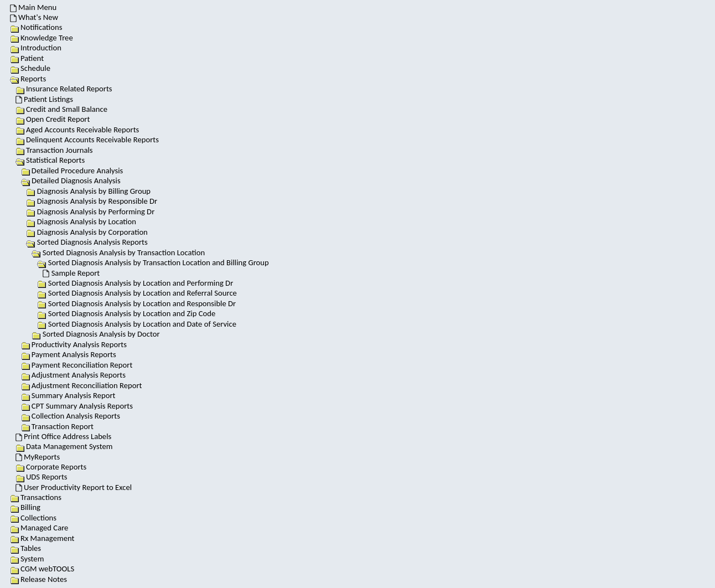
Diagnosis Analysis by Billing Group (88, 191)
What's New (34, 17)
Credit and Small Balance (61, 109)
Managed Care (39, 528)
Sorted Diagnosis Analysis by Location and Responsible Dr (136, 303)
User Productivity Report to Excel (74, 487)
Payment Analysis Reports (69, 354)
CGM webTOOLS (42, 569)
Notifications (36, 27)
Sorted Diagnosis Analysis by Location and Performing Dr (135, 283)
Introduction (36, 48)
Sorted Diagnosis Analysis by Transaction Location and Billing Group (159, 262)
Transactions (36, 497)
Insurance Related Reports (64, 89)
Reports (33, 79)
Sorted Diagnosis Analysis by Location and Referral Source (137, 293)
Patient (27, 58)
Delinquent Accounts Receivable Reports (87, 140)
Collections (33, 518)
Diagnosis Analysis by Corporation (87, 232)
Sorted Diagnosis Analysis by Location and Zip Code (126, 313)
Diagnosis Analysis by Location (81, 221)
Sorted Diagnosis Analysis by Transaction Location (124, 252)
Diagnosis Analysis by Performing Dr (90, 212)
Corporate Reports (51, 467)
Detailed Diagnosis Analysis (76, 180)
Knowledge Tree (42, 38)
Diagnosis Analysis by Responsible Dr (92, 201)
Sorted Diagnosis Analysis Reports (92, 242)
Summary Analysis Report (68, 395)
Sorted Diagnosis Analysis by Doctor (95, 334)
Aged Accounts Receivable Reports (77, 130)
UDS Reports (42, 477)
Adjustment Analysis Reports (73, 375)
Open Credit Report (53, 119)
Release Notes (38, 579)
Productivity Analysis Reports (74, 344)
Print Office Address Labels (64, 436)
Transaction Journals (54, 150)
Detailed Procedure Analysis (72, 171)
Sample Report (71, 273)
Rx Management (42, 538)
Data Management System (64, 446)
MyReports (38, 457)
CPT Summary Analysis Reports (77, 406)
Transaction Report (57, 426)
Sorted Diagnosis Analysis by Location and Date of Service (137, 324)
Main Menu (33, 7)
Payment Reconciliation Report (77, 365)
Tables (25, 548)
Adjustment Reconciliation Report (82, 385)
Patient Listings (44, 99)
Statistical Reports (55, 160)
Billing (25, 507)
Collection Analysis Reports (71, 416)
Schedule (30, 68)
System (27, 559)
